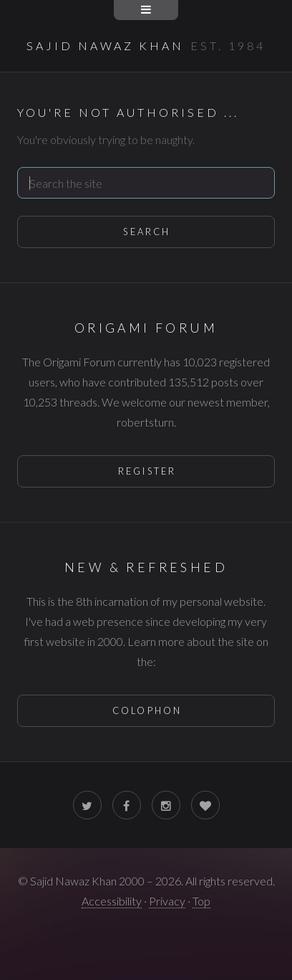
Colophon (147, 710)
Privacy (167, 901)
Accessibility (112, 901)
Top (201, 901)
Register (147, 471)
